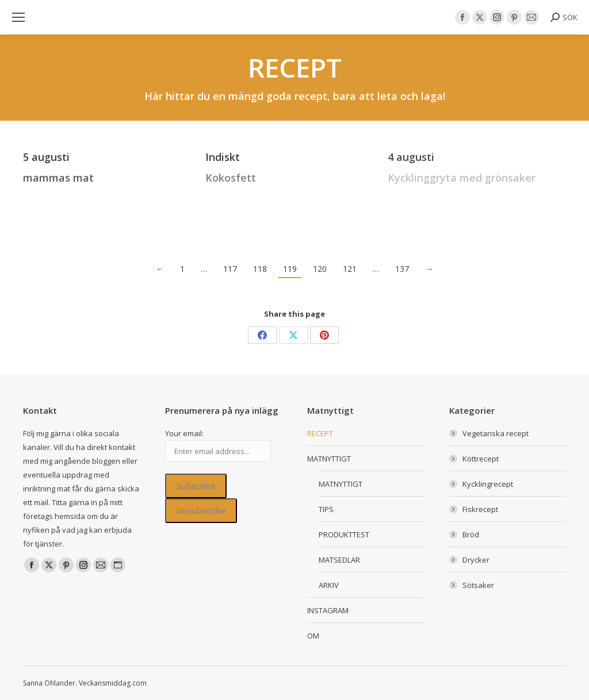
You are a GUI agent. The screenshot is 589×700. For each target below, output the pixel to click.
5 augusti (46, 157)
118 (260, 269)
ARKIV (329, 585)
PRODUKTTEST (344, 534)
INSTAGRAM (328, 610)
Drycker (476, 560)
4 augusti (411, 157)
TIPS (326, 509)
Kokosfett (231, 178)
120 (320, 269)
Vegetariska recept (496, 433)
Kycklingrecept (488, 484)
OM (313, 636)
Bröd (471, 534)
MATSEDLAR (339, 560)
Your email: (184, 433)
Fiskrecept (480, 509)
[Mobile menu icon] (18, 17)
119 (290, 269)
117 (230, 269)
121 (350, 269)
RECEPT (320, 433)
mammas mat (58, 178)
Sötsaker (478, 585)
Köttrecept (481, 459)
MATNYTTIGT (329, 459)
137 (402, 269)
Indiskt (223, 157)
